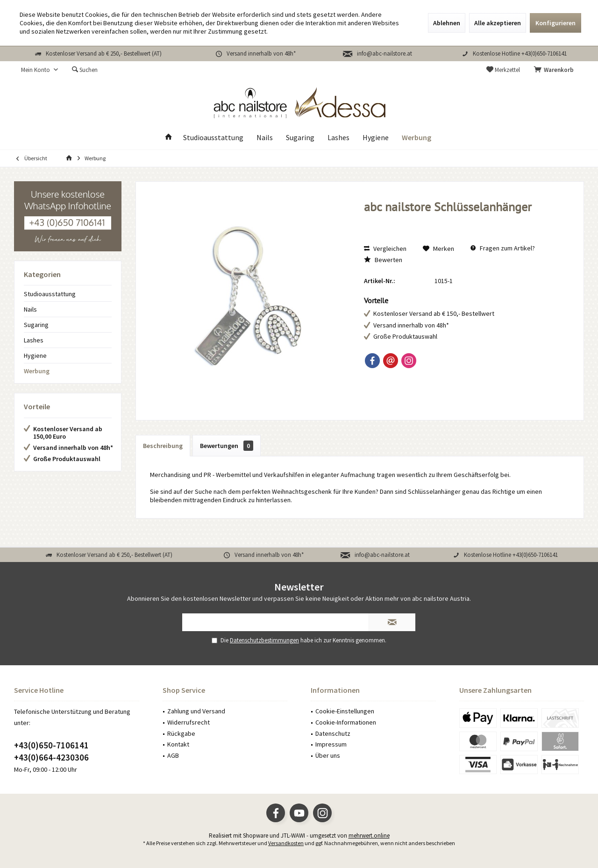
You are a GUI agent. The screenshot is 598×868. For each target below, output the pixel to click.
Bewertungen (227, 446)
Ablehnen (447, 23)
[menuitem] (555, 70)
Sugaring (36, 325)
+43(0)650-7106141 (51, 745)
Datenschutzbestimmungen (264, 640)
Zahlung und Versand (196, 711)
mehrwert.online (369, 836)
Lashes (34, 340)
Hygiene (35, 356)
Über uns (328, 755)
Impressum (331, 744)
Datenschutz (333, 733)
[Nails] (265, 138)
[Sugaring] (300, 138)
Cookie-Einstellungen (345, 711)
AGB (173, 755)
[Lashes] (338, 138)
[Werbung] (416, 138)
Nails (30, 309)
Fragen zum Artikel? (503, 248)
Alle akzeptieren (498, 23)
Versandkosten (286, 843)
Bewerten (383, 260)
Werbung (37, 371)
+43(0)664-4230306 (51, 757)
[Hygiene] (376, 138)
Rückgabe (181, 733)
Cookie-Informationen (346, 722)
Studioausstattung (50, 294)
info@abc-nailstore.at (384, 53)
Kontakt (178, 744)
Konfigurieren (555, 23)
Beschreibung (163, 446)
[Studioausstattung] (213, 138)
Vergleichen (385, 249)
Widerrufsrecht (189, 722)
